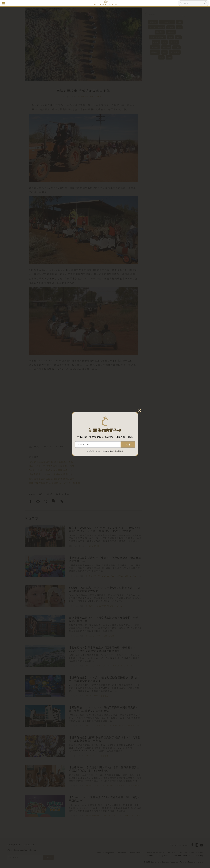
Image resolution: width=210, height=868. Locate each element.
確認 (128, 444)
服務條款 (109, 451)
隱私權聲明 (119, 451)
